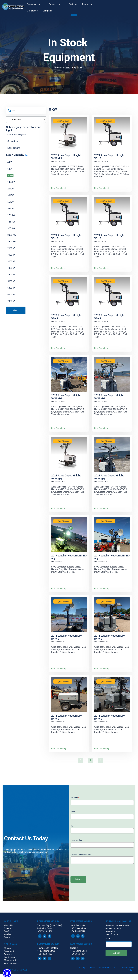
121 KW (11, 225)
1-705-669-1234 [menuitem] (78, 957)
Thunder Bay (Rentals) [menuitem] (48, 951)
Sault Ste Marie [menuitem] (78, 929)
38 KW (11, 198)
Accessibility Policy (128, 972)
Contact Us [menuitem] (9, 940)
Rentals (89, 3)
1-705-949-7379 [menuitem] (78, 934)
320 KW (11, 231)
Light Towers (14, 151)
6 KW (10, 172)
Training (73, 4)
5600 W (11, 284)
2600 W (11, 251)
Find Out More (59, 191)
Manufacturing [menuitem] (11, 963)
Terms (92, 971)
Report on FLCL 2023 (108, 971)
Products (56, 3)
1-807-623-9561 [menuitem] (45, 934)
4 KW (10, 165)
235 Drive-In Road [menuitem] (79, 931)
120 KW (11, 218)
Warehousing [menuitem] (10, 966)
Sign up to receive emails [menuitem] (117, 929)
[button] (13, 8)
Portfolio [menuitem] (8, 934)
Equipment (35, 3)
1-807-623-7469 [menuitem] (45, 957)
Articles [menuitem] (8, 937)
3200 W (11, 264)
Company (51, 10)
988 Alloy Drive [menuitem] (44, 931)
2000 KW (12, 238)
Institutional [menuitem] (10, 960)
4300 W (11, 271)
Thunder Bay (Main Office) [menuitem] (50, 929)
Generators (13, 144)
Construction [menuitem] (10, 954)
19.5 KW (11, 185)
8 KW (10, 178)
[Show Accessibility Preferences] (7, 973)
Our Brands (32, 11)
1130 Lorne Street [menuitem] (79, 954)
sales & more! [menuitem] (112, 937)
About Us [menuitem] (8, 929)
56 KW (11, 205)
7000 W (11, 304)
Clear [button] (27, 158)
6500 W (11, 297)
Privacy (82, 971)
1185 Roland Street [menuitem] (46, 954)
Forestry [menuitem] (8, 957)
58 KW (11, 212)
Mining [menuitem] (7, 951)
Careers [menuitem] (8, 931)
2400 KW (12, 245)
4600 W (11, 278)
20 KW (11, 192)
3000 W (11, 258)
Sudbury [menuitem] (74, 951)
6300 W (11, 291)
